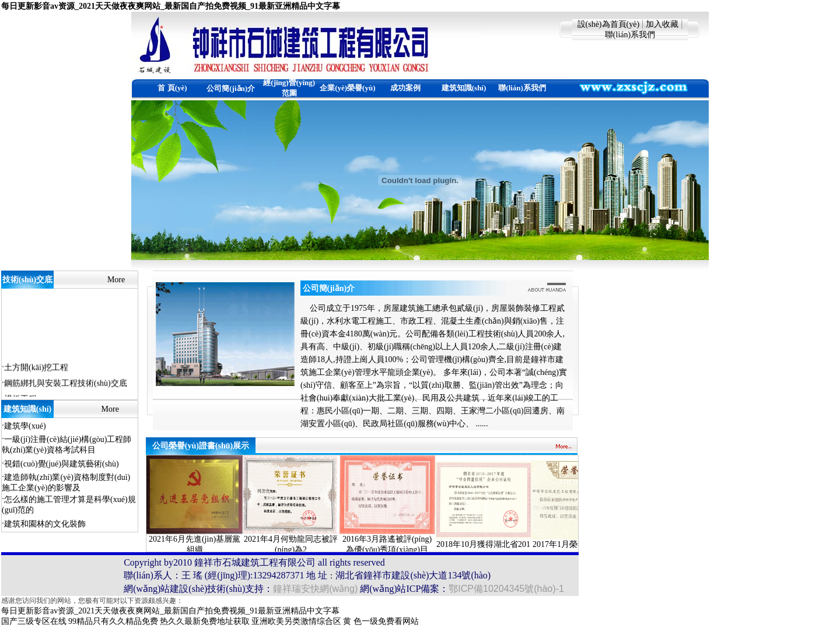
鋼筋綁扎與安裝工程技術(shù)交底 (66, 384)
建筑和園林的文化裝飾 (45, 524)
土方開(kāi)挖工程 (36, 368)
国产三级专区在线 (34, 621)
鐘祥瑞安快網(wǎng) (315, 589)
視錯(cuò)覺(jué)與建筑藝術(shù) (62, 464)
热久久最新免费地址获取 (205, 621)
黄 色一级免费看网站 (381, 621)
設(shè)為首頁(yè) (609, 24)
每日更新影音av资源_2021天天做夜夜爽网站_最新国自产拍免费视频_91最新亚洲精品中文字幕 (171, 6)
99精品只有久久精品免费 (113, 621)
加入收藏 (662, 24)
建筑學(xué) (25, 426)
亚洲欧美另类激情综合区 (296, 621)
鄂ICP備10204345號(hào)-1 (506, 589)
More (116, 280)
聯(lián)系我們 (630, 35)
